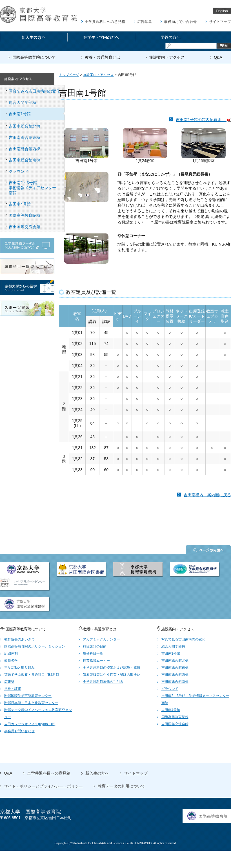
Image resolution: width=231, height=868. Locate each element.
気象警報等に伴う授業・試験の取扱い (112, 675)
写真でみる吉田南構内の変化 (37, 91)
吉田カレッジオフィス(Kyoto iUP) (30, 724)
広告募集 (145, 22)
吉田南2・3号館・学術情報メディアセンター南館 (195, 699)
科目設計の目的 (95, 646)
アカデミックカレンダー (101, 639)
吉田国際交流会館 (37, 227)
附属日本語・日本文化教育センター (31, 703)
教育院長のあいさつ (19, 639)
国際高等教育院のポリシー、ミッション (35, 646)
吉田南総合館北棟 (37, 126)
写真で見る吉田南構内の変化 (183, 639)
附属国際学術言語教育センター (28, 696)
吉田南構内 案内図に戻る (207, 495)
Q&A (218, 57)
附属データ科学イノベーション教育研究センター (38, 713)
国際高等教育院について (34, 57)
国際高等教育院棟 (37, 215)
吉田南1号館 (37, 114)
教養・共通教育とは (103, 57)
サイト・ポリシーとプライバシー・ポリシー (43, 786)
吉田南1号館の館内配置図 (203, 120)
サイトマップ (220, 22)
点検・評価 (13, 689)
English (222, 11)
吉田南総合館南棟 (37, 160)
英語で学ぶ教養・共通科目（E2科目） (33, 675)
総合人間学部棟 (37, 102)
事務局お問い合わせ (180, 22)
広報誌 (9, 682)
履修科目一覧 (93, 653)
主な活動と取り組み (19, 668)
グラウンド (37, 171)
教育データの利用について (121, 786)
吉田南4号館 (37, 204)
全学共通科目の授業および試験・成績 (112, 668)
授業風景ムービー (96, 661)
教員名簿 (11, 661)
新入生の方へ (97, 773)
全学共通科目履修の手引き (103, 682)
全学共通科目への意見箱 (105, 22)
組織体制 (11, 653)
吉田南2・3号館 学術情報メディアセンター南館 (37, 188)
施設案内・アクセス (167, 57)
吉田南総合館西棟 (37, 149)
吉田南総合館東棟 (37, 137)
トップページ (69, 75)
